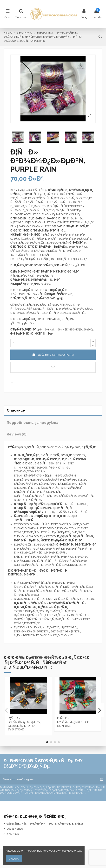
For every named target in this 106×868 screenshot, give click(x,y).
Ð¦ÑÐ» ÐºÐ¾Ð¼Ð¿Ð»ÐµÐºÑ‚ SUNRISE (74, 722)
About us (13, 834)
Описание (16, 410)
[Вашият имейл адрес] (49, 779)
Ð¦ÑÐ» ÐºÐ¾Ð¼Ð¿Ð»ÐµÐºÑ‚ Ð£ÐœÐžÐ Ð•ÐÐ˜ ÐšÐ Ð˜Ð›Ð (24, 724)
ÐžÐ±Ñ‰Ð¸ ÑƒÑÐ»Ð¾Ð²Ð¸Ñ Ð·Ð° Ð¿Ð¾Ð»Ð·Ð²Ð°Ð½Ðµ (45, 824)
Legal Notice (15, 829)
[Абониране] (102, 779)
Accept (14, 859)
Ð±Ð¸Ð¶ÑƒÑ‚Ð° (85, 447)
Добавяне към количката (53, 355)
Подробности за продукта (33, 423)
